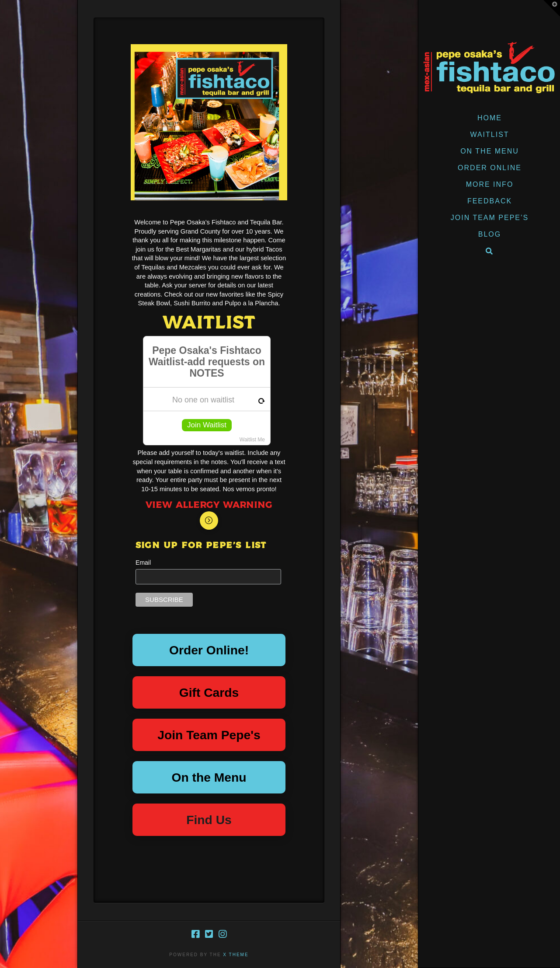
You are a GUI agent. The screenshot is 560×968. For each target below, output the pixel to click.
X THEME (236, 955)
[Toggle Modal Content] (209, 521)
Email (143, 563)
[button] (552, 8)
